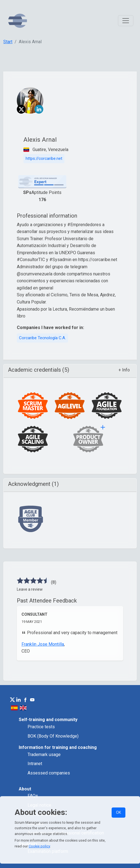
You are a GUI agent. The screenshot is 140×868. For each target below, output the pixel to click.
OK (119, 812)
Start (8, 42)
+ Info (124, 370)
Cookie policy (39, 846)
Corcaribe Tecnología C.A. (42, 338)
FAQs (33, 796)
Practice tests (41, 727)
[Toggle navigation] (126, 21)
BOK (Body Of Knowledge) (53, 736)
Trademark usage (44, 755)
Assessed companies (49, 773)
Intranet (35, 764)
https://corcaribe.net (44, 158)
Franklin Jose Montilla (43, 644)
